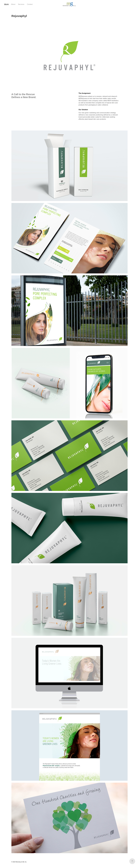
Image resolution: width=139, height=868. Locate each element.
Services (21, 4)
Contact (30, 4)
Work (6, 4)
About (13, 4)
